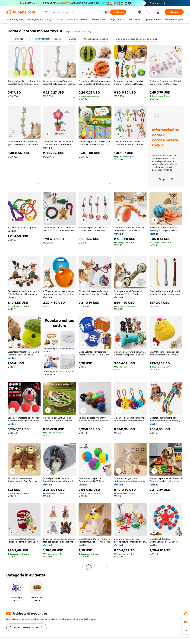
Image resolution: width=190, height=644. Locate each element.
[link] (186, 614)
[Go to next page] (108, 567)
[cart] (149, 13)
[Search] (118, 12)
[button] (107, 12)
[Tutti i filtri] (17, 39)
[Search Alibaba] (74, 12)
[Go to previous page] (82, 567)
